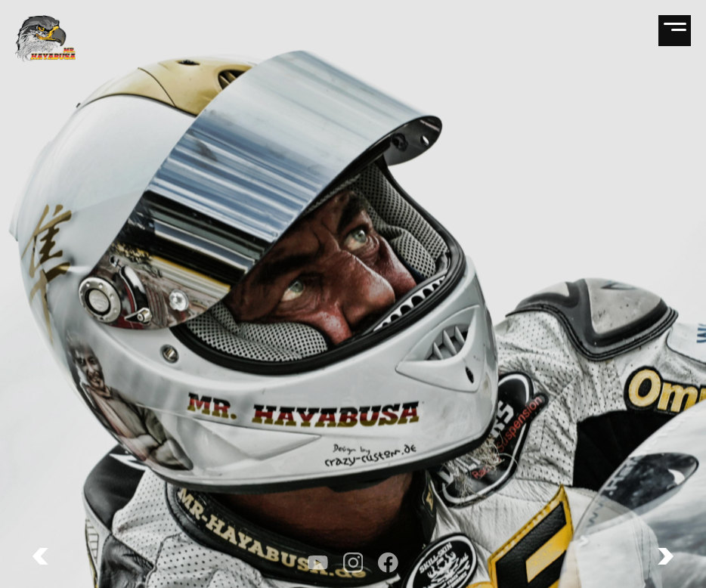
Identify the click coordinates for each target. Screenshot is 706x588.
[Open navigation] (675, 31)
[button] (666, 556)
